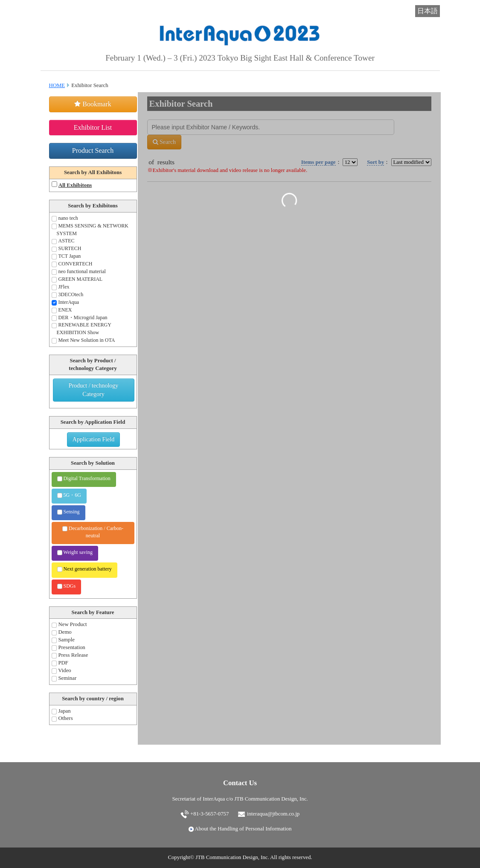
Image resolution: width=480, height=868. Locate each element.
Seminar (64, 678)
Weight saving (75, 552)
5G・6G (69, 495)
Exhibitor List (93, 127)
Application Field (93, 439)
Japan (61, 711)
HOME (57, 85)
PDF (60, 663)
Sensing (68, 512)
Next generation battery (84, 569)
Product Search (93, 150)
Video (61, 671)
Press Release (70, 655)
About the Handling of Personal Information (240, 829)
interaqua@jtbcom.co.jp (269, 814)
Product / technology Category (94, 390)
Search (164, 142)
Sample (63, 640)
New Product (69, 625)
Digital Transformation (84, 478)
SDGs (67, 586)
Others (62, 718)
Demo (62, 632)
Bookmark (93, 104)
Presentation (68, 648)
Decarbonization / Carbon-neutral (93, 532)
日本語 (428, 11)
